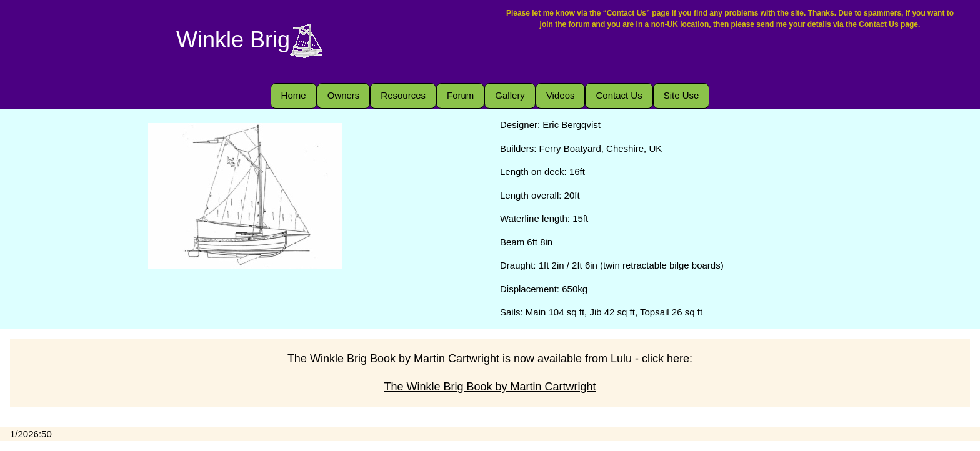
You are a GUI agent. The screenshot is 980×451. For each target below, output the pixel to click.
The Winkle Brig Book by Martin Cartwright (490, 387)
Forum (460, 95)
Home (294, 95)
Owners (344, 95)
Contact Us (619, 95)
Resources (403, 95)
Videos (561, 95)
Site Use (682, 95)
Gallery (510, 95)
